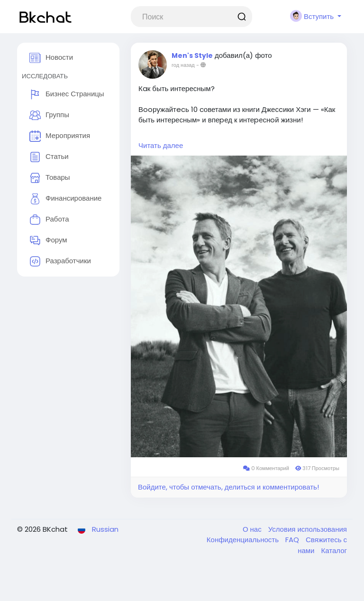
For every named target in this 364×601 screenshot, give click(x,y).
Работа (49, 220)
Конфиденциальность (244, 540)
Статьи (49, 157)
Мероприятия (60, 136)
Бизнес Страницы (67, 94)
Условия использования (308, 529)
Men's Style (192, 55)
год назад (183, 65)
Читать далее (161, 145)
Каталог (334, 550)
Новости (51, 58)
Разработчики (60, 261)
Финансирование (65, 199)
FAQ (293, 540)
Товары (50, 178)
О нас (253, 529)
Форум (48, 240)
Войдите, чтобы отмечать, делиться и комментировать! (228, 487)
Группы (49, 115)
